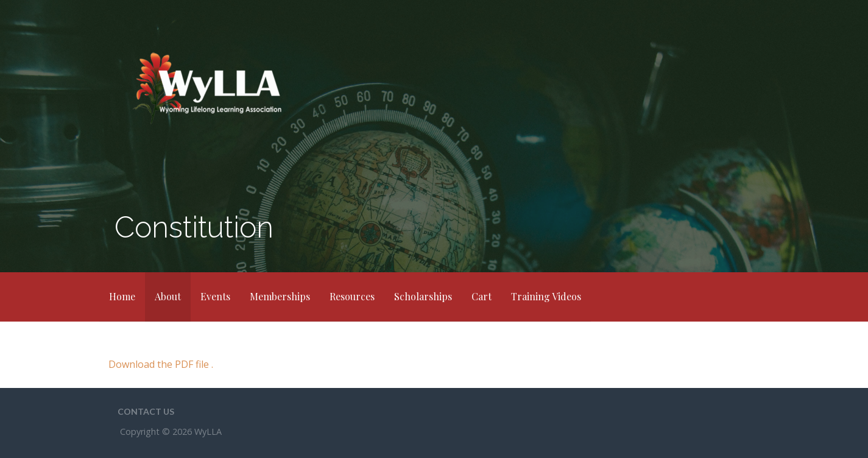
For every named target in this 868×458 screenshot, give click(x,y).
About (168, 296)
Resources (352, 296)
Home (122, 296)
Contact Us (146, 411)
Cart (482, 296)
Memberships (280, 296)
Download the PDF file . (161, 364)
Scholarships (423, 296)
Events (215, 296)
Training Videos (546, 296)
